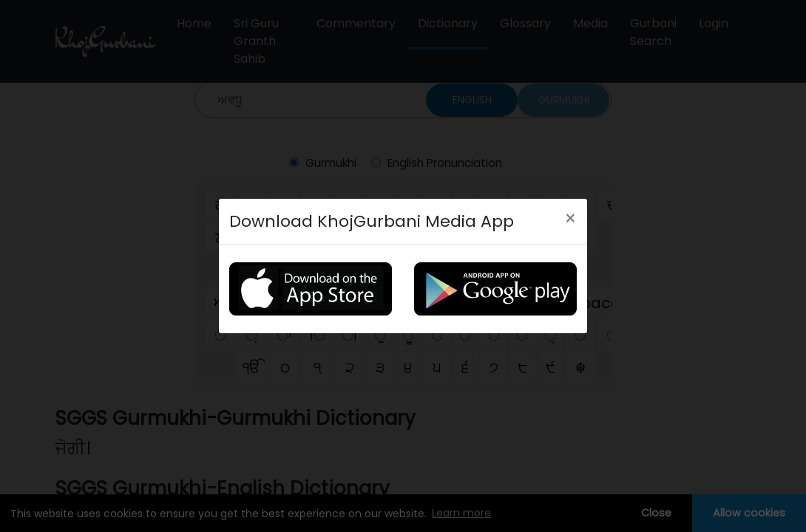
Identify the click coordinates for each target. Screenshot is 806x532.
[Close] (570, 219)
